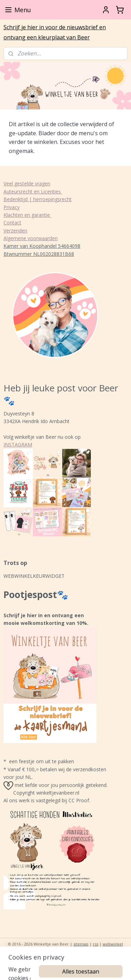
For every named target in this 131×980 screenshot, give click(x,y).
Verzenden (15, 231)
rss (96, 944)
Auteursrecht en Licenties (33, 192)
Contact (12, 223)
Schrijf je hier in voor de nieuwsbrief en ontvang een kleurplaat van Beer (55, 32)
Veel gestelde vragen (27, 183)
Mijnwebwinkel (88, 955)
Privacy (12, 207)
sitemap (81, 944)
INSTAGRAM (18, 445)
